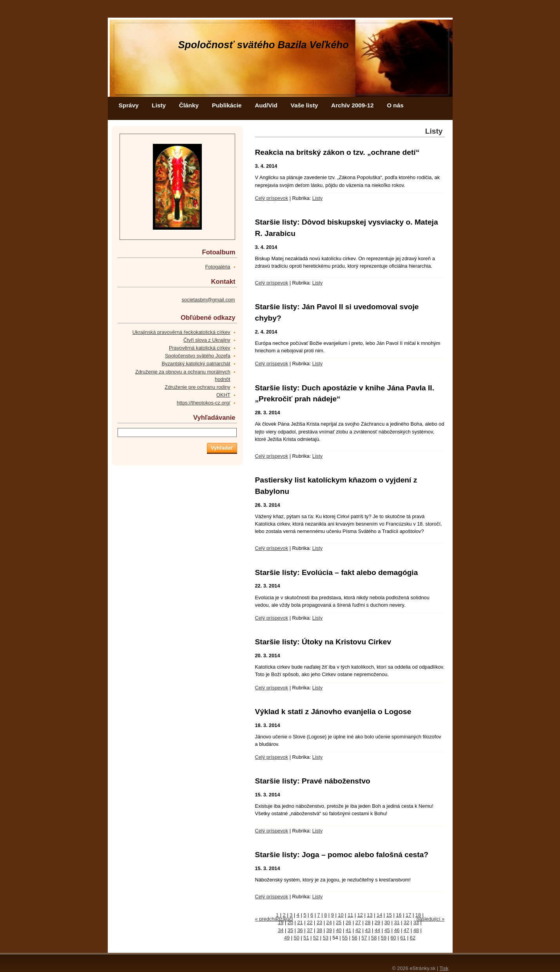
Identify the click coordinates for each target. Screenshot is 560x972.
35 (290, 930)
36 (300, 930)
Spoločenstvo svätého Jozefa (198, 356)
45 (387, 930)
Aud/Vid (266, 105)
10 (341, 915)
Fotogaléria (217, 267)
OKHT (223, 395)
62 (413, 938)
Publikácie (227, 105)
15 (389, 915)
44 (377, 930)
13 (370, 915)
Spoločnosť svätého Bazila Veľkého (264, 45)
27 (358, 922)
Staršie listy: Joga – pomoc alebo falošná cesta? (342, 855)
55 (345, 938)
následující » (431, 919)
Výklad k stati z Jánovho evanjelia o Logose (333, 712)
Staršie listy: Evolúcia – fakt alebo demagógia (337, 572)
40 (339, 930)
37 (310, 930)
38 (319, 930)
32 (406, 922)
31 (397, 922)
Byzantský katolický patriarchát (196, 364)
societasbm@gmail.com (208, 300)
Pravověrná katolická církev (199, 348)
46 (397, 930)
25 (339, 922)
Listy (159, 105)
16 (399, 915)
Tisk (444, 968)
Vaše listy (304, 105)
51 (306, 938)
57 (364, 938)
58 (374, 938)
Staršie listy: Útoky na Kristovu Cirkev (323, 642)
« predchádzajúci (274, 919)
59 (384, 938)
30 (387, 922)
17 (408, 915)
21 (300, 922)
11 (350, 915)
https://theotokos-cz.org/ (204, 403)
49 (287, 938)
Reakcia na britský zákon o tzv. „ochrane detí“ (337, 152)
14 (379, 915)
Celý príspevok (272, 198)
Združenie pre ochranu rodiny (197, 387)
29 (377, 922)
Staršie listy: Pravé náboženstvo (313, 781)
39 (329, 930)
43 (368, 930)
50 (297, 938)
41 (348, 930)
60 (393, 938)
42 (358, 930)
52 (316, 938)
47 (406, 930)
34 (281, 930)
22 (310, 922)
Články (189, 105)
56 (355, 938)
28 (368, 922)
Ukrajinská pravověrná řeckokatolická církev (181, 332)
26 (348, 922)
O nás (395, 105)
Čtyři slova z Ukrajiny (207, 340)
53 (326, 938)
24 (329, 922)
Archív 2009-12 (352, 105)
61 (403, 938)
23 (319, 922)
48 (416, 930)
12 (360, 915)
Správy (129, 105)
